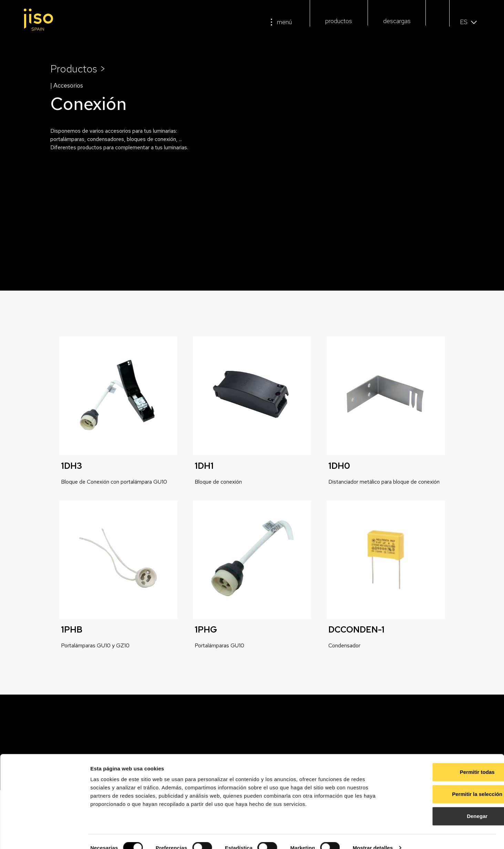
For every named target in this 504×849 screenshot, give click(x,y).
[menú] (271, 22)
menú (284, 22)
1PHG (206, 630)
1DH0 (339, 466)
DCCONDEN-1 (356, 630)
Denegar (446, 804)
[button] (437, 23)
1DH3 (71, 466)
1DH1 (204, 466)
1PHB (72, 630)
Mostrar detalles (373, 835)
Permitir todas (447, 760)
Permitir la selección (446, 782)
